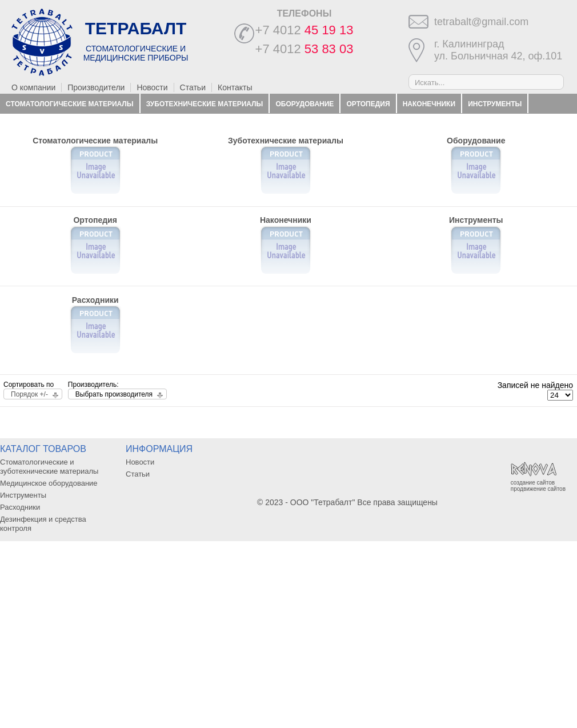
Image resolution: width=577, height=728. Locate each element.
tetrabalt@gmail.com (481, 22)
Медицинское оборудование (49, 483)
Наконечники (429, 104)
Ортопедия (368, 104)
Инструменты (495, 104)
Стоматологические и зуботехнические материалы (49, 467)
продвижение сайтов (538, 489)
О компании (33, 87)
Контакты (235, 87)
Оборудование (304, 104)
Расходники (29, 123)
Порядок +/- (29, 394)
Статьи (193, 87)
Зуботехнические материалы (205, 104)
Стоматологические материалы (69, 104)
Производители (96, 87)
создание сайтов (533, 483)
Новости (152, 87)
